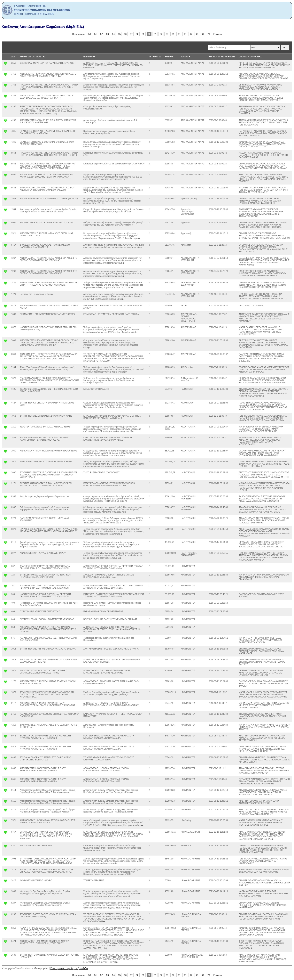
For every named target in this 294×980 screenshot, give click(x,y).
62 (161, 34)
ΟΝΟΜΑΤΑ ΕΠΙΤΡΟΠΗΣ (250, 57)
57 (131, 34)
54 (114, 34)
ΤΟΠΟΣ (184, 57)
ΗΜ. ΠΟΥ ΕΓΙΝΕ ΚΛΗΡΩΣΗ (222, 57)
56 (125, 34)
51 (96, 34)
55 (119, 34)
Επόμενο (217, 34)
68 (197, 34)
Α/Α (13, 57)
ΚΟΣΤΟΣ (169, 57)
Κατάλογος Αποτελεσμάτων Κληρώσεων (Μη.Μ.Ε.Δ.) (43, 27)
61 (155, 34)
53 (108, 34)
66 (185, 34)
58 (137, 34)
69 (203, 34)
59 (143, 34)
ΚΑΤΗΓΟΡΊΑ (155, 57)
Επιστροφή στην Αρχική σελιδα (69, 968)
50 (90, 34)
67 (191, 34)
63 (167, 34)
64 (173, 34)
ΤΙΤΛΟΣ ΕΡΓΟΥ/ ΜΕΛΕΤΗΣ (33, 57)
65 (179, 34)
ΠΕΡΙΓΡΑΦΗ (89, 57)
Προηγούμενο (79, 34)
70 (209, 34)
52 (102, 34)
